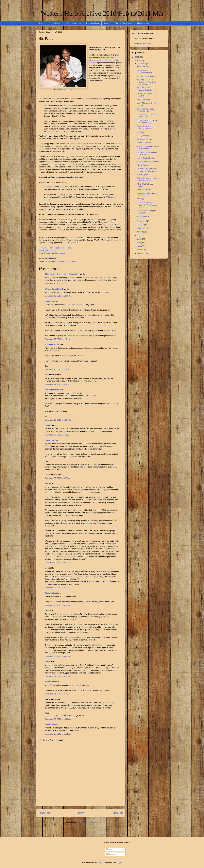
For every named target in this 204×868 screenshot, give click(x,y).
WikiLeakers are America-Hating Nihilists (147, 127)
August (140, 232)
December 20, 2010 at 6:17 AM (58, 478)
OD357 (48, 425)
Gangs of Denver (144, 143)
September (142, 228)
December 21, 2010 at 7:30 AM (58, 694)
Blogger (118, 862)
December (142, 64)
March (140, 250)
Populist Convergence (146, 76)
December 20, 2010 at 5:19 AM (58, 435)
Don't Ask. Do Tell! (144, 190)
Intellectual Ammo (73, 23)
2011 (137, 57)
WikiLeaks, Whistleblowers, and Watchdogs (148, 179)
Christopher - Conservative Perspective (62, 274)
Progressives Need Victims (148, 162)
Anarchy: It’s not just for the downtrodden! (148, 148)
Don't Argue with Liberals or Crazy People (147, 121)
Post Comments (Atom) (86, 822)
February (141, 253)
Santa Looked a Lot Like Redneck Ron (146, 110)
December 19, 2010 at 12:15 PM (58, 296)
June (139, 239)
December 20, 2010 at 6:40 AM (58, 562)
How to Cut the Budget (146, 158)
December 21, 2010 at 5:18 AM (58, 676)
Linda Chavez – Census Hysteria (52, 253)
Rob (47, 483)
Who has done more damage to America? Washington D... (146, 82)
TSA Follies (141, 199)
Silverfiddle (50, 301)
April (139, 246)
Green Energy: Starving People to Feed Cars (146, 170)
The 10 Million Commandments (144, 72)
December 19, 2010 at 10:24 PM (58, 420)
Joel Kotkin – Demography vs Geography (55, 248)
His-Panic (46, 38)
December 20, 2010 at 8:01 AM (58, 588)
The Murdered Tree (144, 139)
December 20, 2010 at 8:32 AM (58, 605)
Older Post (118, 813)
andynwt (101, 862)
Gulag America (143, 217)
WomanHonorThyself (54, 289)
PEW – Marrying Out (47, 250)
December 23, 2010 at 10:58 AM (58, 719)
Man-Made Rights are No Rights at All (147, 194)
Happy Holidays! (143, 136)
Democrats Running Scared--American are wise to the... (147, 205)
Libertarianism (143, 23)
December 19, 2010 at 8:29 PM (58, 384)
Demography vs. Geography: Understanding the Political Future (105, 60)
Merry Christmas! (144, 99)
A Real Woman (143, 165)
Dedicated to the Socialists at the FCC (147, 116)
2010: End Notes (143, 67)
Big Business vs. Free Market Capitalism (145, 89)
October (141, 225)
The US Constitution (123, 23)
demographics (51, 261)
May (139, 243)
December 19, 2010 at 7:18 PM (58, 370)
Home (42, 23)
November (142, 221)
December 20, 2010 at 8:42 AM (58, 656)
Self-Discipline (142, 175)
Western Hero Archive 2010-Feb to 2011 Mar (102, 13)
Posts (109, 850)
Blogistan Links (92, 23)
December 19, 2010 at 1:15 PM (58, 339)
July (139, 235)
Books (107, 23)
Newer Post (44, 813)
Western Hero (145, 44)
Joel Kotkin (71, 261)
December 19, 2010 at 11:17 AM (58, 284)
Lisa (47, 568)
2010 (137, 61)
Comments (111, 854)
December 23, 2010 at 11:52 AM (58, 734)
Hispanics (61, 261)
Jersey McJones (52, 344)
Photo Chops (55, 23)
